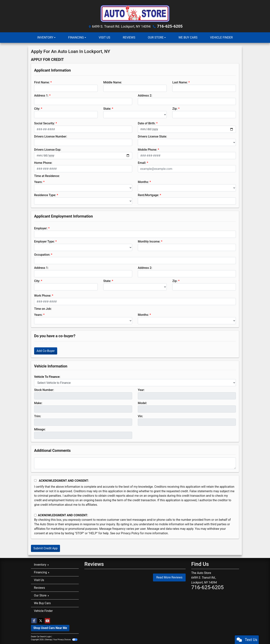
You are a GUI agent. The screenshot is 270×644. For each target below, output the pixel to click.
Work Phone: (43, 295)
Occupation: (42, 254)
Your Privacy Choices (65, 639)
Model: (142, 403)
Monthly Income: (149, 241)
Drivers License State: (152, 136)
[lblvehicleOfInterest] (135, 382)
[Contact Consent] (35, 515)
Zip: (175, 108)
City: (37, 108)
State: (107, 108)
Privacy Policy (130, 533)
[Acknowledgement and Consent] (35, 480)
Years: (38, 182)
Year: (141, 390)
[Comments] (135, 463)
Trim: (38, 416)
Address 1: (41, 95)
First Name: (42, 82)
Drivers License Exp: (48, 149)
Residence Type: (45, 195)
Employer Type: (44, 241)
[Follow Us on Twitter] (41, 621)
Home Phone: (43, 163)
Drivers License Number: (51, 136)
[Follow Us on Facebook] (34, 621)
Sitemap (48, 639)
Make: (38, 403)
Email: (142, 163)
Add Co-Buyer (46, 351)
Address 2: (145, 95)
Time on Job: (43, 309)
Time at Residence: (47, 176)
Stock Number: (44, 390)
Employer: (41, 228)
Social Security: (45, 123)
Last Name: (180, 82)
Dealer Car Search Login (41, 636)
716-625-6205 (170, 26)
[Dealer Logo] (135, 13)
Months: (143, 182)
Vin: (140, 416)
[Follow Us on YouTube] (47, 621)
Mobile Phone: (147, 149)
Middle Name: (113, 82)
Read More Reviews (169, 577)
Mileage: (40, 429)
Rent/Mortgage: (148, 195)
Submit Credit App (45, 548)
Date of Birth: (147, 123)
